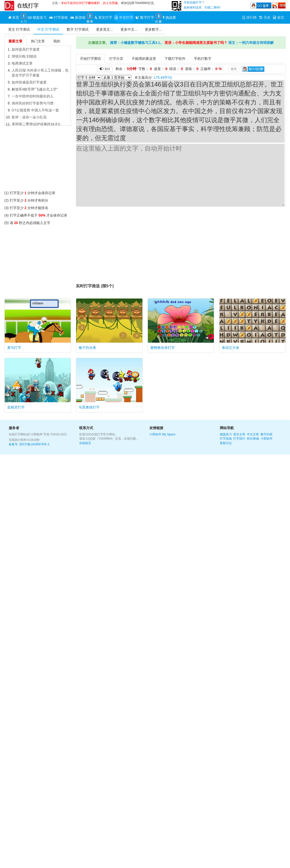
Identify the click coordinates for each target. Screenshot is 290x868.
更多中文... (129, 29)
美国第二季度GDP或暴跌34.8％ (36, 124)
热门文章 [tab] (38, 41)
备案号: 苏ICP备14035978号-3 (29, 444)
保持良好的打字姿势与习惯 (33, 103)
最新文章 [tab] (15, 41)
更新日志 (226, 443)
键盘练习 (226, 434)
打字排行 (239, 439)
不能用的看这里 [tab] (144, 59)
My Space (169, 434)
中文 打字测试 (48, 29)
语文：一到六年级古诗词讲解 (251, 43)
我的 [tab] (57, 41)
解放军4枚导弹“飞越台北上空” (35, 89)
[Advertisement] (38, 159)
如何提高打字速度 (26, 49)
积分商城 (253, 439)
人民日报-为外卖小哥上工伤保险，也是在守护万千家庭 (40, 73)
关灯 (105, 69)
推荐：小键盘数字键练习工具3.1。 (137, 43)
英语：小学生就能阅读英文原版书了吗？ (196, 43)
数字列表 (267, 434)
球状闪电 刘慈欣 (24, 56)
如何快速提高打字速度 (29, 82)
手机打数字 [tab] (203, 59)
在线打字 (28, 6)
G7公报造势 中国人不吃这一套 (35, 110)
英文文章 (239, 434)
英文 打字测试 (19, 29)
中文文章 (253, 434)
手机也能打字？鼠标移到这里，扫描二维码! (202, 5)
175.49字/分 (163, 78)
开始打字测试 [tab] (90, 59)
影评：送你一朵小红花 (29, 117)
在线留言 (85, 443)
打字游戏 (226, 439)
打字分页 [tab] (116, 59)
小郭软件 (155, 434)
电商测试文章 (22, 63)
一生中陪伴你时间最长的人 (33, 96)
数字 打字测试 (78, 29)
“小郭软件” (37, 434)
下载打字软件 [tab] (175, 59)
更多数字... (153, 29)
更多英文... (105, 29)
